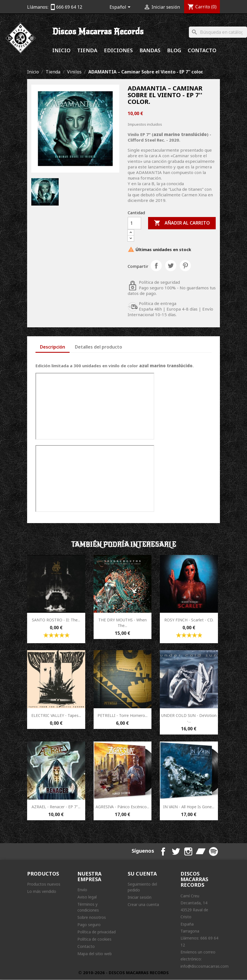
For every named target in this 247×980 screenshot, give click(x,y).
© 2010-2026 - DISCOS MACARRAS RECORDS (123, 973)
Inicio (61, 50)
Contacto (202, 50)
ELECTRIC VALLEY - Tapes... (56, 715)
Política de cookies (94, 939)
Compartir (156, 266)
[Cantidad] (134, 223)
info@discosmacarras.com (205, 966)
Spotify (214, 852)
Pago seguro (89, 925)
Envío (82, 890)
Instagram (189, 852)
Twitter (177, 852)
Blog (174, 50)
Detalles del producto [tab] (98, 347)
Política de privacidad (97, 932)
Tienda (87, 50)
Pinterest (185, 266)
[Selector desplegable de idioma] (121, 8)
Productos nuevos (44, 884)
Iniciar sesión (140, 897)
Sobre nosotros (92, 918)
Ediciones (118, 50)
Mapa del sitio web (95, 954)
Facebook (165, 852)
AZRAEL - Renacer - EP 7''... (56, 807)
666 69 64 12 (69, 7)
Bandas (150, 50)
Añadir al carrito (182, 223)
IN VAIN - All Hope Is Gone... (189, 807)
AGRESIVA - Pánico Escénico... (122, 807)
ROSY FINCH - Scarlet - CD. (189, 620)
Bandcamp (201, 852)
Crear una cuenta (143, 905)
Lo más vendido (42, 892)
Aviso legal (87, 897)
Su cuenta (142, 874)
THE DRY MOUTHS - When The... (123, 623)
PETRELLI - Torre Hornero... (123, 715)
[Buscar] (218, 32)
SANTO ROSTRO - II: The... (56, 620)
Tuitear (171, 266)
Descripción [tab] (53, 347)
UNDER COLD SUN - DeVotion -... (189, 718)
